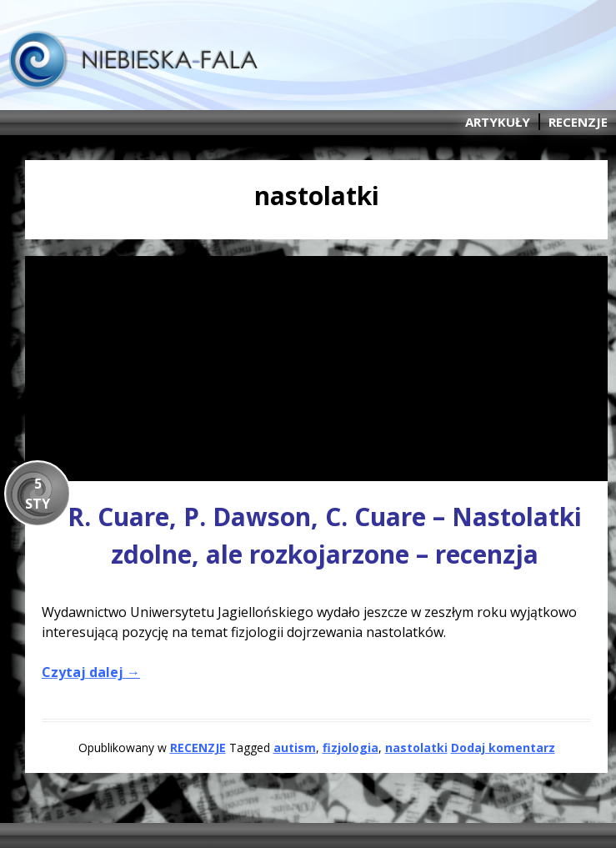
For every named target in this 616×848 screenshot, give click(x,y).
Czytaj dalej (91, 672)
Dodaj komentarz (503, 748)
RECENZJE (578, 122)
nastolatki (416, 748)
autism (295, 748)
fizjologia (351, 748)
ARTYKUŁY (498, 122)
